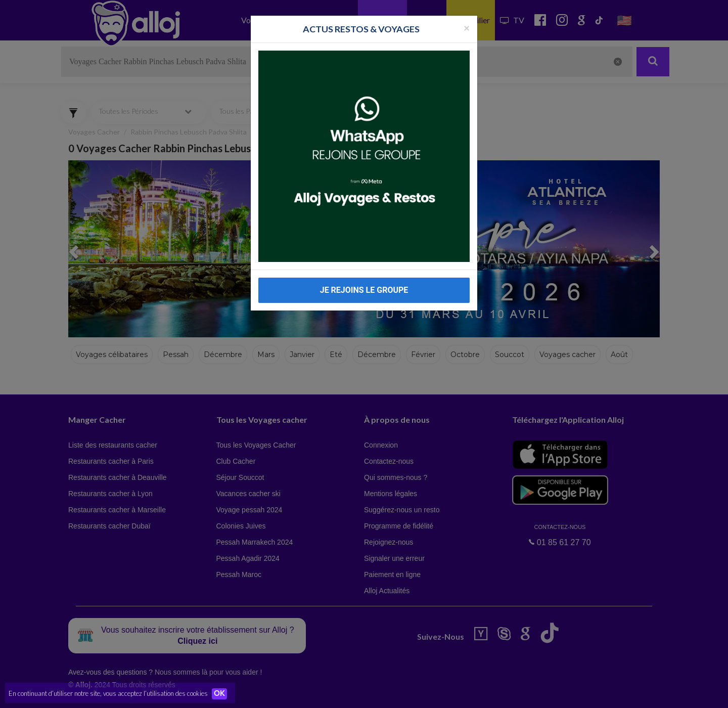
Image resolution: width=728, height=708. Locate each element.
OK (222, 693)
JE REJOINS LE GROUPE (364, 290)
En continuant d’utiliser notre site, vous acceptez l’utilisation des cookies (108, 693)
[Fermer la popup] (467, 28)
